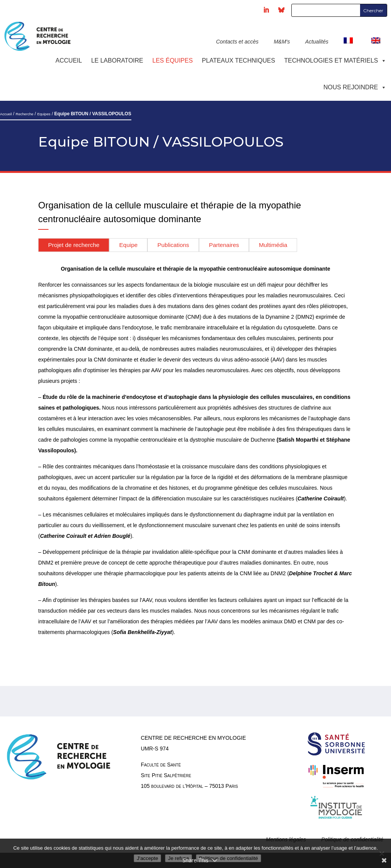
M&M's (282, 42)
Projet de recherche (74, 245)
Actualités (317, 42)
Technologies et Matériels (335, 61)
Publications (173, 245)
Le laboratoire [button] (117, 61)
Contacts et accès (237, 42)
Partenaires (224, 245)
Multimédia (273, 245)
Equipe (128, 245)
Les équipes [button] (173, 61)
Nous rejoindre (355, 87)
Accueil (69, 61)
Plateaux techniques (238, 61)
